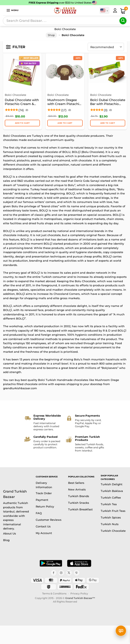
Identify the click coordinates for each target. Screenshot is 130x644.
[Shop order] (106, 47)
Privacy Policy (79, 593)
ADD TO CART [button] (65, 123)
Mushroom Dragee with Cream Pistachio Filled (64, 102)
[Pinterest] (77, 573)
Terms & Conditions (54, 593)
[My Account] (115, 10)
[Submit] (123, 21)
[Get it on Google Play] (51, 563)
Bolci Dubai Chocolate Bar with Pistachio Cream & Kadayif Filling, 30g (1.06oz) (108, 102)
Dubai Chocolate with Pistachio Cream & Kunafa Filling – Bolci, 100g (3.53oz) (22, 102)
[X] (69, 573)
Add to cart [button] (22, 123)
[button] (12, 10)
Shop (51, 35)
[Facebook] (54, 573)
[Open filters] (16, 47)
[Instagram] (61, 573)
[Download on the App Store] (79, 563)
